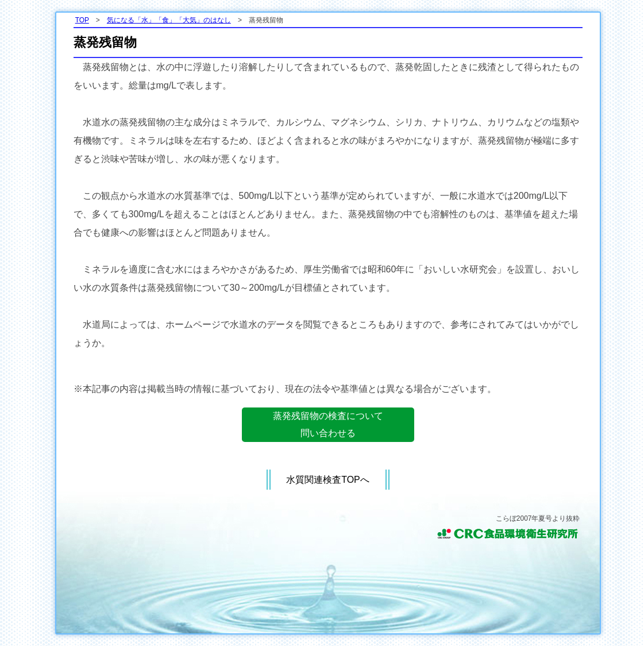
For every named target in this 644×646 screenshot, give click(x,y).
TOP (82, 20)
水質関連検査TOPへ (328, 480)
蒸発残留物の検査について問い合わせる (328, 424)
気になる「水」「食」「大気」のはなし (169, 20)
